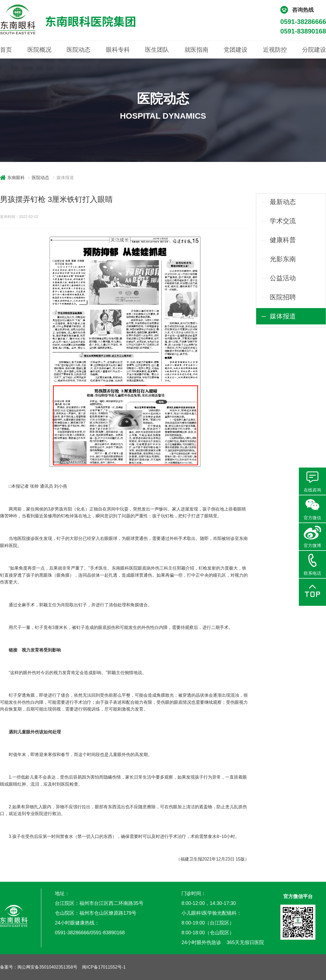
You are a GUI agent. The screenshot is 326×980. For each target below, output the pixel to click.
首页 (6, 50)
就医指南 (196, 50)
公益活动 (283, 278)
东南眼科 (16, 178)
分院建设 (314, 50)
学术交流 (283, 221)
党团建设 (236, 50)
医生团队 (157, 50)
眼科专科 (118, 50)
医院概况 (39, 50)
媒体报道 (283, 316)
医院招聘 (283, 297)
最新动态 (283, 202)
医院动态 (79, 50)
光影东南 (283, 259)
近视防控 (275, 50)
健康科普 (283, 240)
